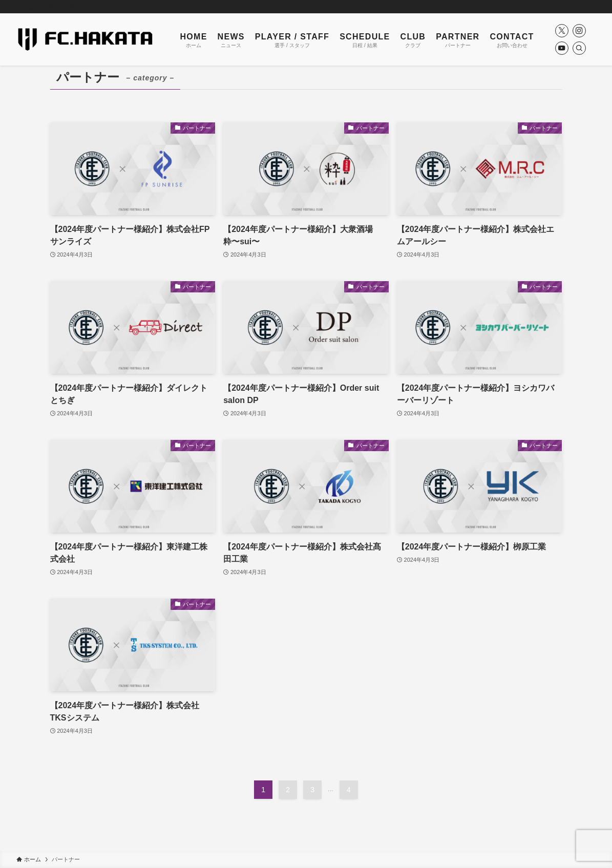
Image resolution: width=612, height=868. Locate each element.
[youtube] (562, 48)
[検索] (579, 48)
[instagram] (579, 31)
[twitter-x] (562, 31)
